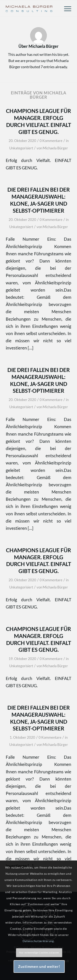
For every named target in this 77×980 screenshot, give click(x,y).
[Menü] (66, 8)
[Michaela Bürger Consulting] (32, 8)
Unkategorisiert (21, 148)
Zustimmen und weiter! (39, 966)
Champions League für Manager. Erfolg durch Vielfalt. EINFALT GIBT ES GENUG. (38, 561)
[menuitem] (66, 8)
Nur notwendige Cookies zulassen (39, 952)
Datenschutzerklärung (38, 941)
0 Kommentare (51, 141)
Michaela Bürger (55, 148)
